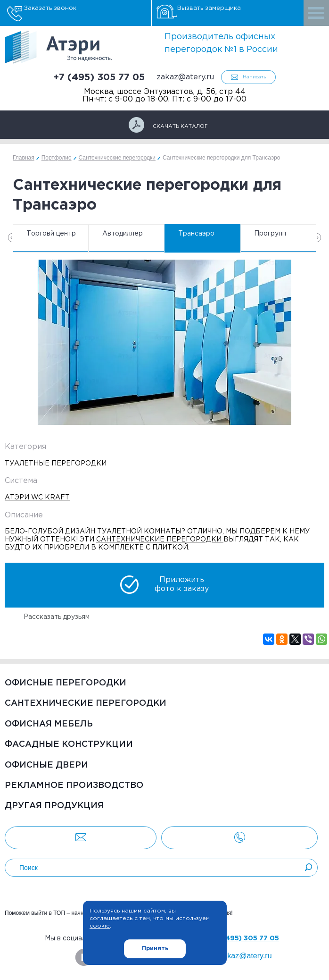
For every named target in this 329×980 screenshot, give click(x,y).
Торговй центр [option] (51, 234)
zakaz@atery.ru (185, 77)
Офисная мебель (49, 724)
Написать (254, 77)
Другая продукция (54, 806)
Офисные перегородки (66, 683)
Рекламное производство (74, 786)
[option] (164, 342)
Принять (155, 949)
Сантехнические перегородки (86, 703)
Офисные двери (46, 765)
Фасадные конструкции (69, 744)
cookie (100, 926)
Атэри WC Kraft (37, 498)
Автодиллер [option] (123, 234)
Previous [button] (10, 238)
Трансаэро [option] (196, 234)
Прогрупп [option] (270, 234)
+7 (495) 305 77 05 (99, 77)
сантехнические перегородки (160, 540)
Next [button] (319, 238)
